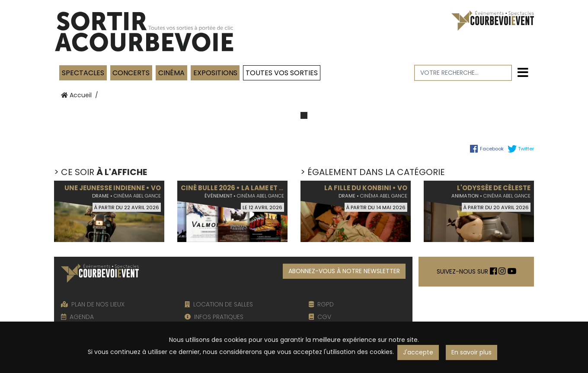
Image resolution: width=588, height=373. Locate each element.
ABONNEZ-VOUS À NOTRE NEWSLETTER (344, 271)
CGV (320, 317)
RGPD (321, 304)
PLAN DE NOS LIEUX (93, 304)
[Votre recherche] (463, 73)
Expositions (215, 73)
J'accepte (418, 352)
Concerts (131, 73)
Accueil (76, 95)
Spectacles (83, 73)
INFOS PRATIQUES (214, 317)
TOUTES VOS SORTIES (282, 73)
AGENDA (77, 317)
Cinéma (171, 73)
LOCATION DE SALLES (219, 304)
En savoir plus (471, 352)
